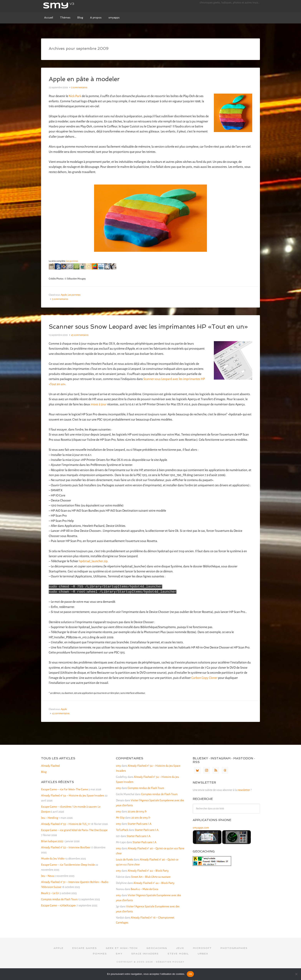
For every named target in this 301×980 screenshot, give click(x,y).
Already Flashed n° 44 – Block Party (148, 879)
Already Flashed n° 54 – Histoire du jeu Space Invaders (73, 804)
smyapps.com (201, 836)
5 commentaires (79, 87)
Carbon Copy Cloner (204, 686)
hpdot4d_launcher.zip (93, 568)
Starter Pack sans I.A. (140, 832)
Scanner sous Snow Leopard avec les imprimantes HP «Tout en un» (150, 330)
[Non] (296, 974)
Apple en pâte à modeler (89, 79)
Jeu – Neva (47, 884)
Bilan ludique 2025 (52, 849)
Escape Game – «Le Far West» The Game (64, 797)
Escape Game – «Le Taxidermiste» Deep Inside (68, 873)
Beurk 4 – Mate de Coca (144, 897)
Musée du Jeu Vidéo (53, 867)
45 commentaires (80, 342)
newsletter (244, 798)
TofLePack (122, 838)
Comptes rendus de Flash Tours (59, 907)
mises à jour (99, 411)
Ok (190, 974)
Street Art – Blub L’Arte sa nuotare (151, 885)
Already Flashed (50, 774)
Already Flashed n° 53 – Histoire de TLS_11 (66, 832)
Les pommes (72, 261)
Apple (64, 295)
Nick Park (75, 96)
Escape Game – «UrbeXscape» (59, 914)
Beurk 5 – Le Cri (50, 901)
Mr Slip (120, 826)
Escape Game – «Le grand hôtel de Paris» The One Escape (74, 838)
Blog (44, 780)
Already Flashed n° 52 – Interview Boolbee (66, 855)
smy (70, 6)
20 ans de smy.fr (137, 820)
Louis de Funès (124, 868)
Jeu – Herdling (50, 826)
